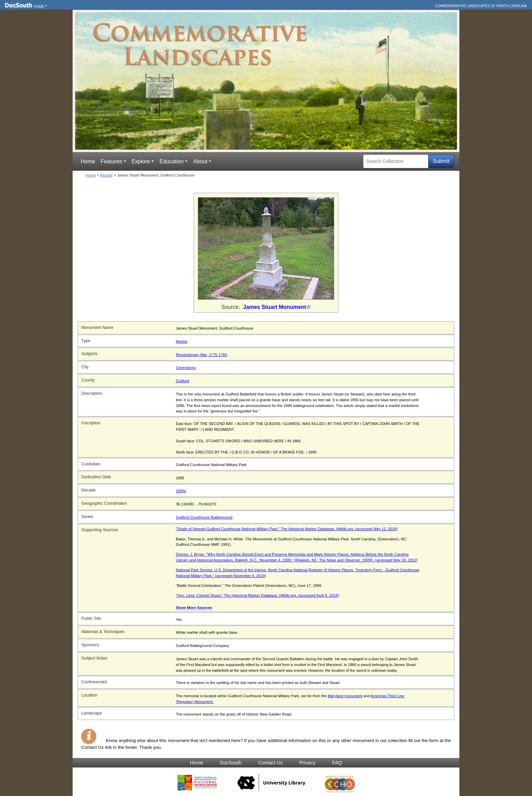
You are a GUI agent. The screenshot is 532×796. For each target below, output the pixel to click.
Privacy (307, 763)
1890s (181, 491)
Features (111, 161)
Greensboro (186, 368)
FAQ (337, 763)
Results (106, 175)
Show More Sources (194, 608)
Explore (141, 161)
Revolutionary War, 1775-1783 (201, 355)
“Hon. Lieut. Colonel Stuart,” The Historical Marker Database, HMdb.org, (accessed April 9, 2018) (257, 595)
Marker (182, 341)
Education (172, 161)
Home (39, 7)
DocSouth (231, 763)
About (200, 161)
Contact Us (270, 763)
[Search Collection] (396, 161)
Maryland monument (345, 696)
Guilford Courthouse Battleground (204, 517)
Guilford (182, 381)
